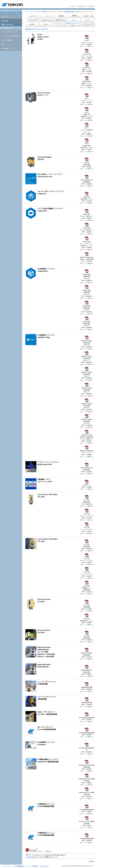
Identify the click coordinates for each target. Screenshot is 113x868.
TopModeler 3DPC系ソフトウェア (60, 20)
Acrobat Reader (31, 857)
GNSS (46, 24)
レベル (48, 16)
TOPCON (44, 12)
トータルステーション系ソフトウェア (47, 20)
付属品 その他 (88, 16)
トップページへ (7, 866)
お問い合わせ (45, 866)
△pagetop (91, 861)
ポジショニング (36, 12)
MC (74, 20)
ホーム (27, 12)
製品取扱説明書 (70, 12)
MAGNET (32, 24)
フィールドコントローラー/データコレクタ (86, 24)
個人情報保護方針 (19, 866)
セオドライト (34, 16)
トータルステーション (59, 24)
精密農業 (61, 16)
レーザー (87, 20)
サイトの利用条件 (33, 866)
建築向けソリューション (75, 16)
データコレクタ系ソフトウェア (33, 20)
